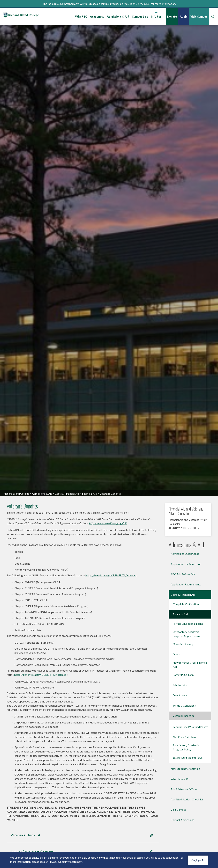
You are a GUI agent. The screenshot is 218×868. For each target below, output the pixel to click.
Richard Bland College (24, 16)
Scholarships (180, 734)
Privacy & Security (59, 862)
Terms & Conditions (184, 755)
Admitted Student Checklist (187, 849)
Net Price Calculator (185, 786)
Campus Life (140, 16)
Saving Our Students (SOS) (188, 807)
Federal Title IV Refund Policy (190, 776)
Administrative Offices (184, 838)
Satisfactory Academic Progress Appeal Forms (186, 683)
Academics (97, 16)
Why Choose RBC (181, 828)
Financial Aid (90, 543)
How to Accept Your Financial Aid (190, 714)
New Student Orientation (185, 818)
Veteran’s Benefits (183, 765)
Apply (183, 16)
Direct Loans (180, 745)
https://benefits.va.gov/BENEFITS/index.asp (111, 625)
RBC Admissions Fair (183, 623)
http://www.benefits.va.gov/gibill (108, 573)
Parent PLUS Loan (183, 724)
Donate (172, 16)
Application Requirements (186, 634)
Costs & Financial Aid (67, 543)
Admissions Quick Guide (185, 603)
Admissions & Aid (118, 16)
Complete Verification (186, 653)
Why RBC (81, 16)
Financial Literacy (183, 693)
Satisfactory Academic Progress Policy (186, 797)
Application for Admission (186, 613)
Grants (177, 704)
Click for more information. (160, 4)
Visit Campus (199, 16)
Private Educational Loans (188, 673)
